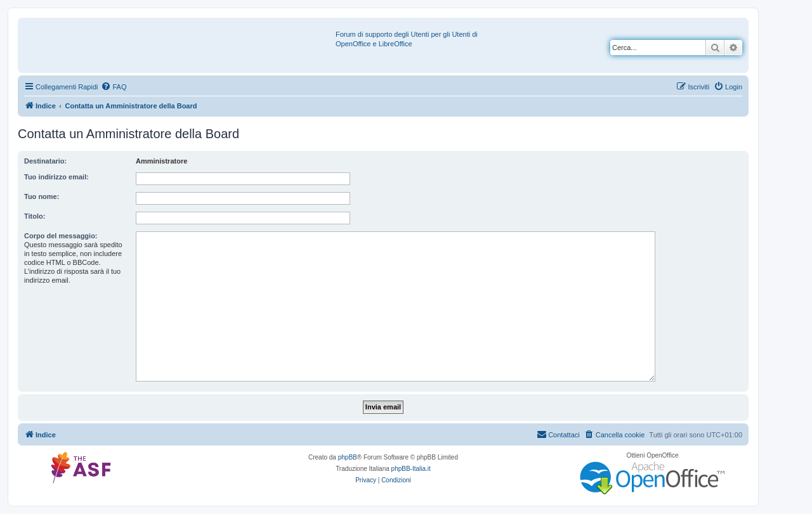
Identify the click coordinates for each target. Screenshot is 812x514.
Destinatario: (45, 161)
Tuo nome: (42, 196)
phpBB (348, 457)
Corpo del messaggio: (61, 236)
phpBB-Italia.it (411, 469)
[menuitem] (114, 87)
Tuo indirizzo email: (56, 177)
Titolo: (35, 216)
